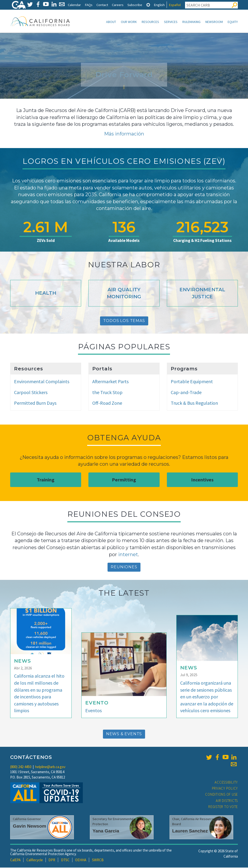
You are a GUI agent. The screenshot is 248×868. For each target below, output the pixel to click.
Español (175, 5)
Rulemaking (191, 22)
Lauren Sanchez (190, 831)
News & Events (124, 734)
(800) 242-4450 (21, 767)
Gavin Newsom (30, 827)
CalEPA (15, 860)
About (111, 22)
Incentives (202, 480)
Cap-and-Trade (186, 393)
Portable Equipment (192, 382)
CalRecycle (35, 860)
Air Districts (227, 801)
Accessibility (226, 783)
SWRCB (98, 860)
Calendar (74, 5)
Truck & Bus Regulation (194, 403)
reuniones (124, 567)
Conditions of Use (221, 795)
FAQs (89, 5)
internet (128, 555)
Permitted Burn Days (35, 403)
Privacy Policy (225, 789)
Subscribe (135, 5)
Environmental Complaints (42, 382)
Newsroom (214, 22)
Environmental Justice (202, 294)
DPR (52, 860)
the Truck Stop (107, 393)
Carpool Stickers (31, 393)
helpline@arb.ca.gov (50, 767)
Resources (150, 22)
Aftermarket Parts (110, 382)
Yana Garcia (106, 831)
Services (171, 22)
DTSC (65, 860)
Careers (118, 5)
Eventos (93, 711)
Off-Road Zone (107, 403)
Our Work (129, 22)
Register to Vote (223, 807)
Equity (233, 22)
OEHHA (81, 860)
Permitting (124, 480)
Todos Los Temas (124, 321)
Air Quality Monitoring (124, 294)
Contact (102, 5)
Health (46, 293)
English (159, 5)
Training (46, 480)
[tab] (148, 5)
